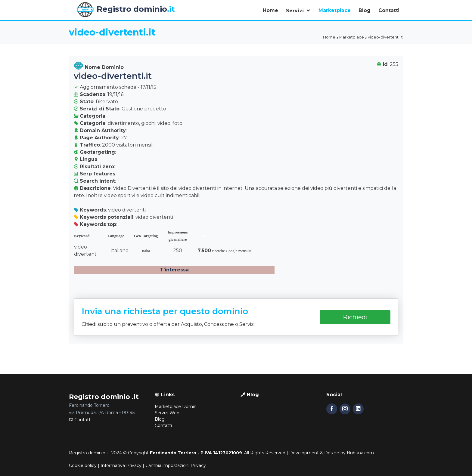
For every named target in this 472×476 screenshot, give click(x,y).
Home (270, 10)
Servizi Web (167, 413)
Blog (365, 10)
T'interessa (174, 270)
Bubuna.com (360, 453)
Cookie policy (83, 465)
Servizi (296, 11)
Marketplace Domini (176, 406)
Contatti (389, 10)
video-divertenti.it (113, 76)
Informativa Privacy (121, 465)
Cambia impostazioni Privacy (176, 465)
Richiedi (355, 317)
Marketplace (335, 10)
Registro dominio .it (90, 453)
